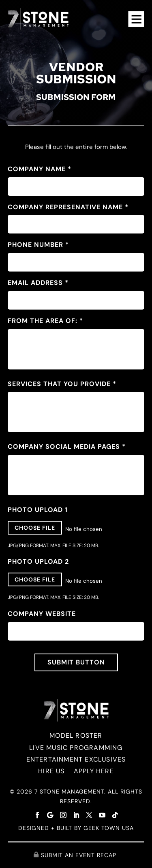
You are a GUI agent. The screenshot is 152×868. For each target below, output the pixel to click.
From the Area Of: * (45, 321)
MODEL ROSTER (76, 735)
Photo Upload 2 (38, 561)
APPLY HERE (94, 771)
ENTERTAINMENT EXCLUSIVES (76, 759)
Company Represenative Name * (68, 207)
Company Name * (40, 169)
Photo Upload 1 (38, 510)
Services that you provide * (62, 384)
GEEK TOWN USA (109, 828)
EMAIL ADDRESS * (38, 283)
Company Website (42, 614)
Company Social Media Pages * (67, 447)
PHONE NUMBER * (38, 245)
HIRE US (51, 771)
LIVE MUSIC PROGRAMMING (76, 748)
